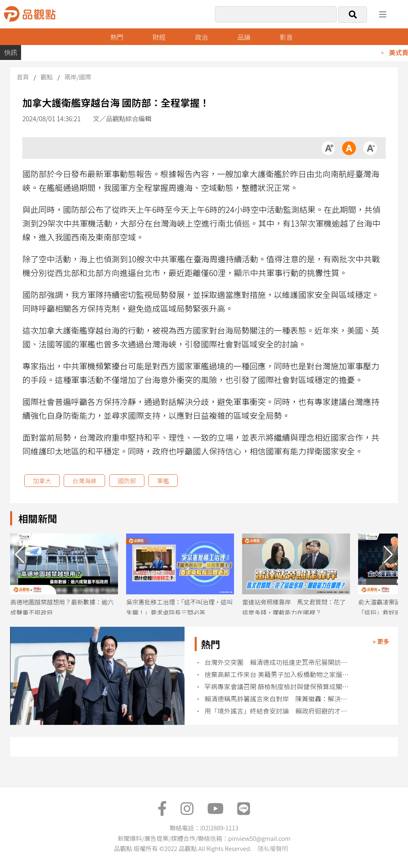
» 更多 (381, 641)
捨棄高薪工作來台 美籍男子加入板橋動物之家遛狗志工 (279, 674)
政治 (202, 37)
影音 (286, 37)
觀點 (47, 77)
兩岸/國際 (78, 77)
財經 (159, 37)
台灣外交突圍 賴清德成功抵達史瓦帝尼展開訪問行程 (279, 662)
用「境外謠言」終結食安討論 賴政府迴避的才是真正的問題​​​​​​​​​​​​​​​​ (279, 711)
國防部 (127, 481)
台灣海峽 (84, 481)
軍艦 (163, 481)
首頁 (23, 77)
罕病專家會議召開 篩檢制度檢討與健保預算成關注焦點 (279, 687)
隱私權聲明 (273, 848)
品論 (244, 37)
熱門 (117, 37)
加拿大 (42, 481)
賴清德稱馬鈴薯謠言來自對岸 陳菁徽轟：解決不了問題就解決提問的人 (279, 699)
